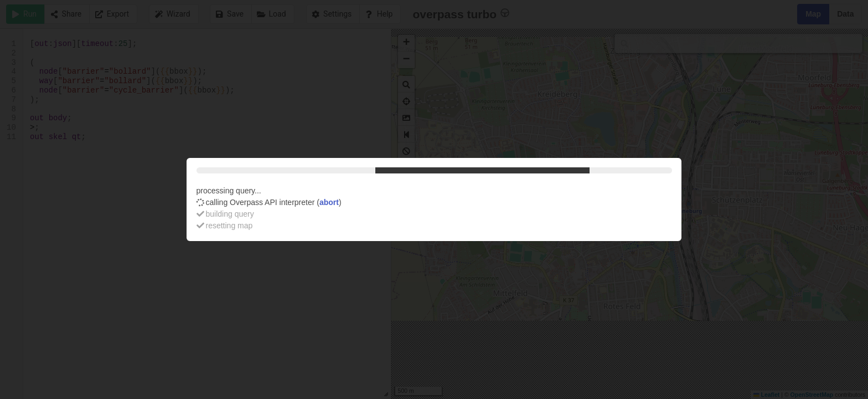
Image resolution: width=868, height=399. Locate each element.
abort (329, 202)
